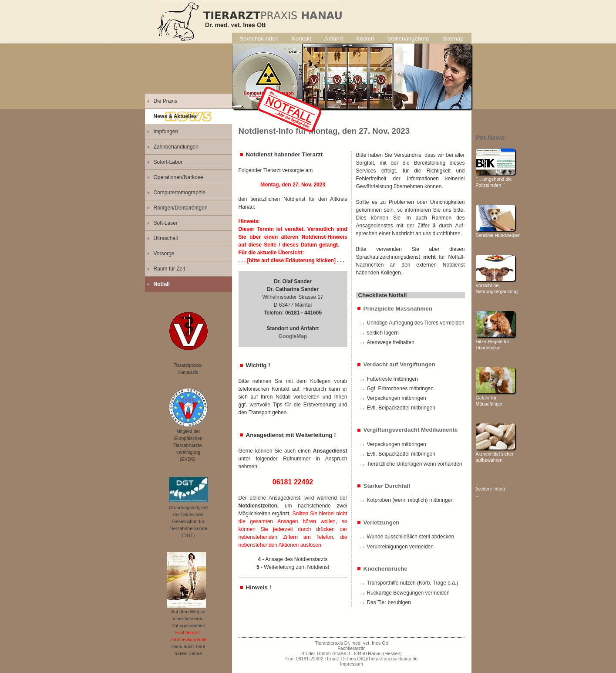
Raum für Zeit (170, 269)
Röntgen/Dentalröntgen (181, 208)
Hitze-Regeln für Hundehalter (495, 342)
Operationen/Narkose (178, 177)
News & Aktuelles (175, 116)
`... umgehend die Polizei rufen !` (495, 179)
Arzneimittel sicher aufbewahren (495, 454)
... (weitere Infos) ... (491, 489)
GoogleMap (293, 336)
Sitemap (453, 39)
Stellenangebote (408, 39)
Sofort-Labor (168, 162)
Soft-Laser (166, 223)
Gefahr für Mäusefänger (495, 398)
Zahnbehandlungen (176, 147)
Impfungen (166, 132)
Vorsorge (164, 254)
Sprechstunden (259, 39)
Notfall (162, 284)
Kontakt (301, 39)
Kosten (365, 39)
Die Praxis (166, 101)
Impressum (352, 664)
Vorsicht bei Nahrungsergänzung (497, 285)
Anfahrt (334, 39)
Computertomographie (180, 193)
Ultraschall (166, 238)
